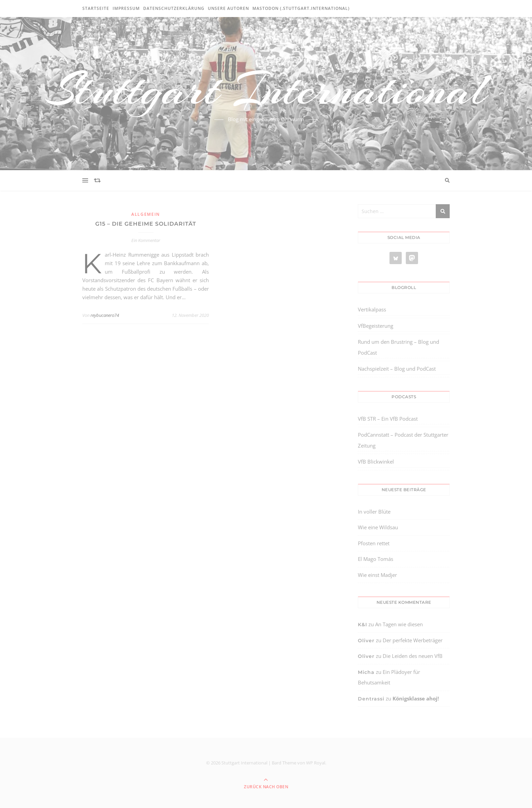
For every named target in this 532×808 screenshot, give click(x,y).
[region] (88, 750)
